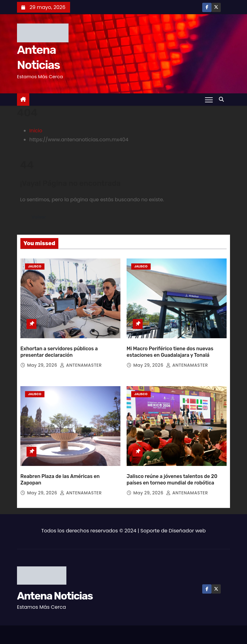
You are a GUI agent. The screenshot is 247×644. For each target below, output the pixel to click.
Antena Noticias (55, 590)
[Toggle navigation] (209, 100)
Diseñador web (187, 525)
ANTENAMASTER (81, 362)
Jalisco (35, 266)
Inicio (36, 131)
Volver (39, 217)
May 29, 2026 (43, 362)
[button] (223, 99)
